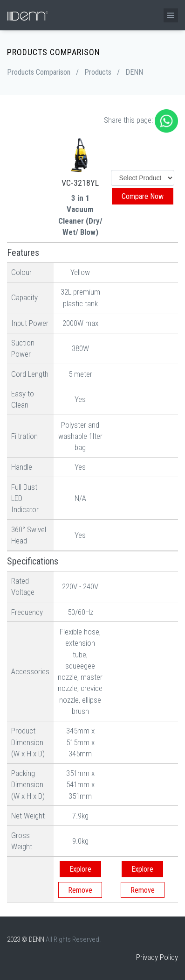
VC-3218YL (80, 183)
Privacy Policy (157, 957)
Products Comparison (39, 72)
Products (98, 72)
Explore (80, 869)
